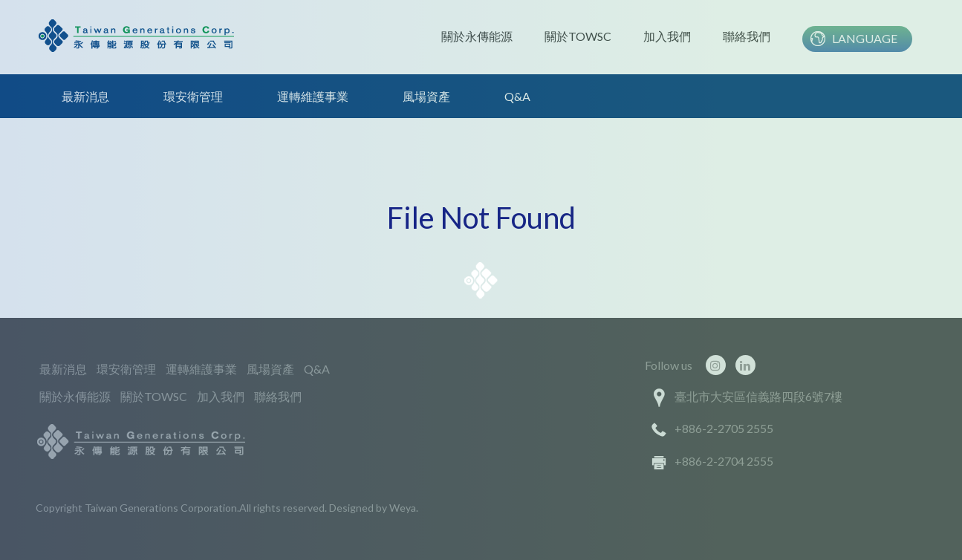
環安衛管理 (193, 96)
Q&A (517, 96)
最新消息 (85, 96)
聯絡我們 (747, 36)
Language (865, 38)
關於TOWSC (578, 36)
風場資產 (426, 96)
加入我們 (667, 36)
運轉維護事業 (313, 96)
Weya (403, 508)
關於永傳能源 (477, 36)
